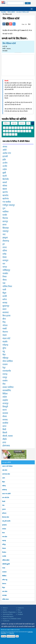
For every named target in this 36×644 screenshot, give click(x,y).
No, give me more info (11, 636)
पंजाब (4, 568)
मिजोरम (4, 552)
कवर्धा (5, 182)
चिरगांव (5, 218)
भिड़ (4, 322)
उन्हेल (5, 169)
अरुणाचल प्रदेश (6, 474)
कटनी (5, 176)
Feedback (20, 614)
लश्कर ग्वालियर (8, 387)
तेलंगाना (4, 584)
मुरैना (4, 348)
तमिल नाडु (5, 580)
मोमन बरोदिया (8, 361)
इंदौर (4, 160)
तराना (5, 247)
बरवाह (5, 303)
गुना (4, 208)
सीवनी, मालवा (8, 436)
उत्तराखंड (4, 595)
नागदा (5, 267)
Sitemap (20, 612)
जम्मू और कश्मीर (6, 521)
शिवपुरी (5, 407)
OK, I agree (4, 636)
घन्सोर (5, 215)
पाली (4, 290)
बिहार (4, 482)
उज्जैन (5, 163)
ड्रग (4, 244)
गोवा (3, 505)
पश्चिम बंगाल (5, 599)
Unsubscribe (6, 621)
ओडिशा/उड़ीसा (6, 560)
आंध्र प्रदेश (5, 470)
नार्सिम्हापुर (6, 270)
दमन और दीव (6, 498)
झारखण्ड (4, 525)
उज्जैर (5, 166)
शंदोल (5, 397)
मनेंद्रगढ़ (5, 345)
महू (4, 351)
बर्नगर (5, 299)
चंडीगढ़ (4, 486)
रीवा (4, 384)
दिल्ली (4, 501)
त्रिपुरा (4, 588)
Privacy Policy (3, 633)
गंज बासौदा (7, 202)
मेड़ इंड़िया (4, 12)
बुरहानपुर (6, 306)
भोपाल (5, 325)
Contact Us (21, 608)
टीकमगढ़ (6, 241)
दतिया (5, 251)
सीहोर (5, 439)
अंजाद (5, 147)
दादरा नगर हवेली (6, 494)
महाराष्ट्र (4, 541)
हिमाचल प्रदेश (6, 517)
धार (4, 264)
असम (4, 478)
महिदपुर (5, 358)
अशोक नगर (7, 153)
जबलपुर (6, 231)
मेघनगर (5, 332)
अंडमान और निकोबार (7, 466)
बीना (4, 319)
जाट (4, 234)
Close (17, 636)
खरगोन (5, 192)
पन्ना (4, 283)
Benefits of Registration (9, 612)
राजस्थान (4, 572)
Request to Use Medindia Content (12, 619)
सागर (4, 426)
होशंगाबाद (6, 446)
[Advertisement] (18, 65)
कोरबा (5, 186)
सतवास (5, 413)
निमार (5, 277)
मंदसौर (5, 342)
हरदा (4, 442)
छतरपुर (5, 221)
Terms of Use (12, 633)
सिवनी (5, 433)
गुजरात (4, 509)
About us (5, 608)
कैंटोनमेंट (6, 179)
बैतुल (4, 293)
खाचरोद (5, 195)
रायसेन (5, 381)
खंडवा (5, 189)
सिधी (4, 429)
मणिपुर (4, 544)
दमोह (4, 254)
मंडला (5, 335)
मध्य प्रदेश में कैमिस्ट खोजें (23, 12)
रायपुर (5, 377)
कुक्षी (4, 173)
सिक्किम (4, 576)
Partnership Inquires (8, 616)
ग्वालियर (6, 212)
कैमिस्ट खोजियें (11, 12)
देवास (5, 257)
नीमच (5, 280)
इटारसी (5, 156)
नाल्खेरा (5, 273)
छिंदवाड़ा (6, 228)
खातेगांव (6, 199)
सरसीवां (5, 423)
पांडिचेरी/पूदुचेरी (6, 564)
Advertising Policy (8, 614)
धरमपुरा (5, 260)
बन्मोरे (5, 296)
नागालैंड (4, 556)
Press (19, 610)
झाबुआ (5, 238)
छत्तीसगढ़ (4, 490)
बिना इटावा (6, 316)
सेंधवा (5, 416)
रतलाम (5, 364)
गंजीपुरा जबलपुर (9, 205)
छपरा (4, 225)
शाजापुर (5, 403)
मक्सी (5, 329)
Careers (5, 610)
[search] (15, 3)
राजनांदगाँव (7, 371)
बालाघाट (6, 312)
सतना (5, 410)
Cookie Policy (30, 632)
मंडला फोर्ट (6, 338)
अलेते (5, 150)
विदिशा (5, 394)
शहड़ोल (5, 400)
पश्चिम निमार (7, 286)
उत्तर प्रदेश (5, 591)
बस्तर (4, 309)
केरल (3, 533)
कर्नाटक (4, 529)
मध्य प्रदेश (5, 537)
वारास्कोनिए (7, 390)
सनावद (5, 420)
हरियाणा (4, 513)
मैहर (4, 355)
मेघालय (4, 548)
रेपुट (4, 368)
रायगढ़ (5, 374)
